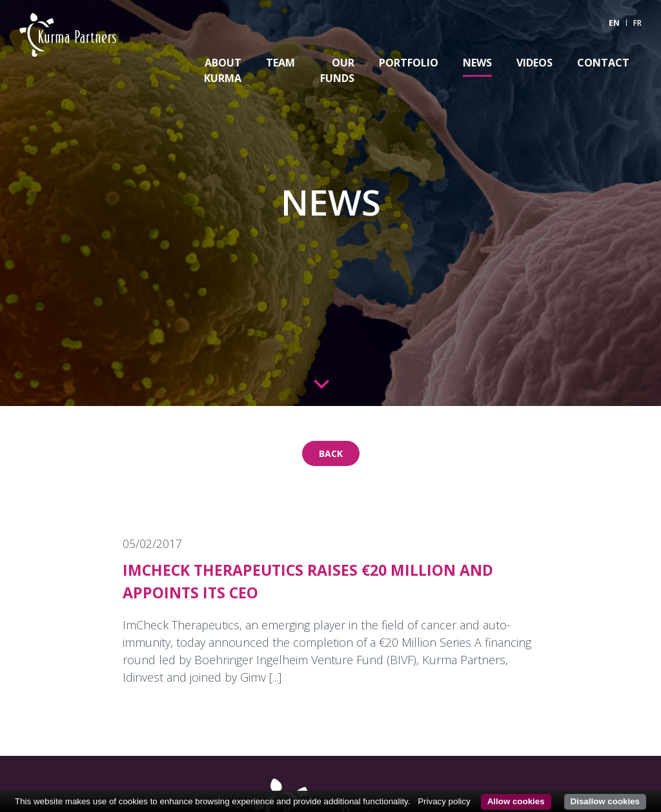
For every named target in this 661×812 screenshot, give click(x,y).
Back (331, 453)
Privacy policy (444, 801)
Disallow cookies (605, 801)
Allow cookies (516, 801)
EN (614, 23)
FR (637, 23)
